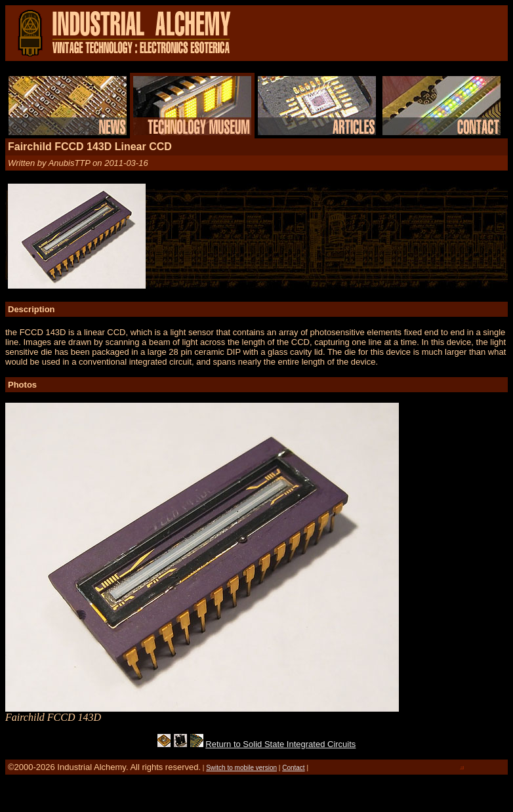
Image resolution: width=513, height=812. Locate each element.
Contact (293, 768)
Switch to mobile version (241, 768)
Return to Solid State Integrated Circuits (280, 744)
